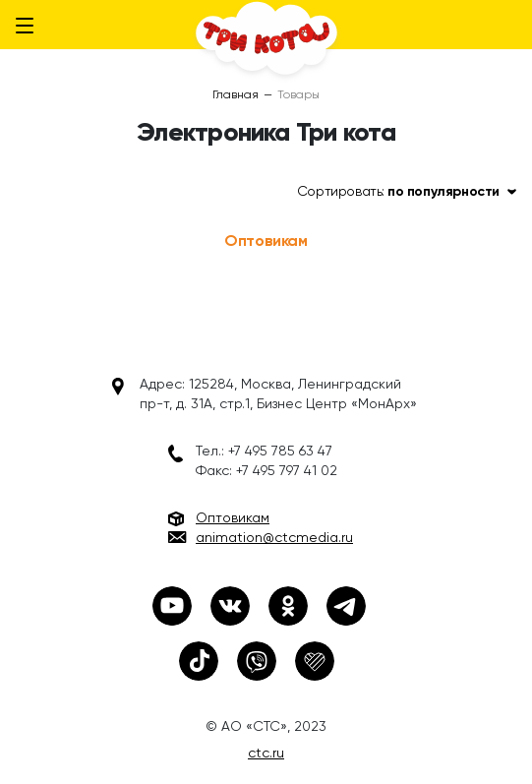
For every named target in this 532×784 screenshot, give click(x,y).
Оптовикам (266, 241)
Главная (236, 94)
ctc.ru (266, 753)
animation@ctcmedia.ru (274, 537)
